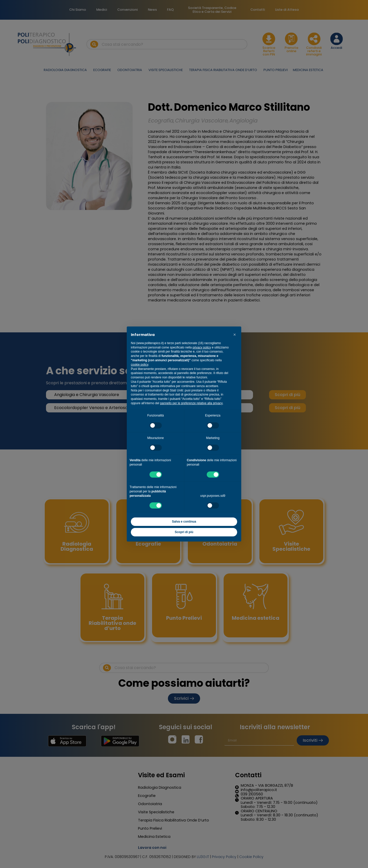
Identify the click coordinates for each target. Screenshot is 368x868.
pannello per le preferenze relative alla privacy (191, 403)
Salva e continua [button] (184, 522)
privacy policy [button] (202, 347)
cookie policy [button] (140, 365)
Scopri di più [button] (184, 532)
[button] (235, 335)
